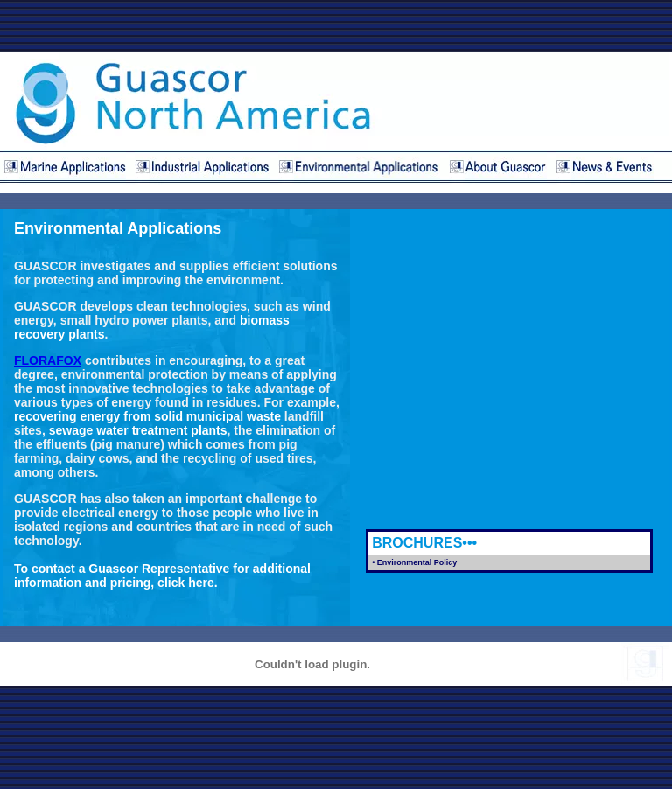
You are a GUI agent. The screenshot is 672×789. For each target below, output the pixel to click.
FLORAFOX (48, 360)
